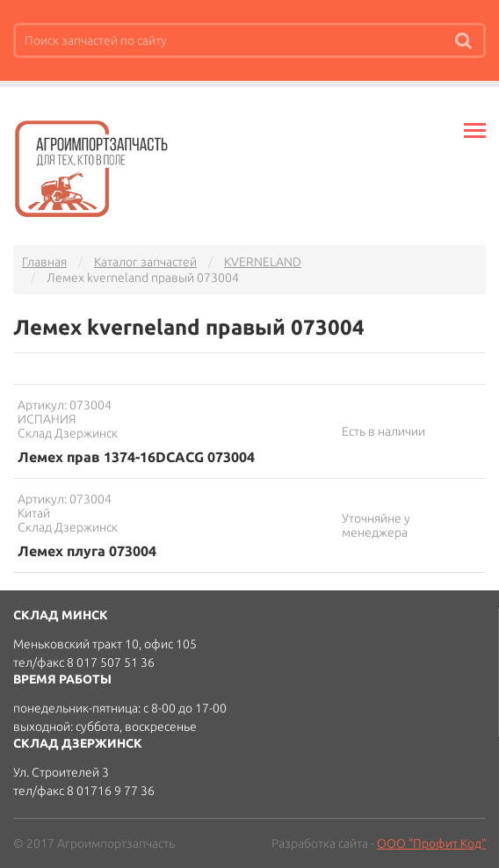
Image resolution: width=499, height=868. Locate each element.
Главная (44, 262)
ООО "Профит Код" (431, 843)
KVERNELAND (263, 262)
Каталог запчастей (145, 262)
